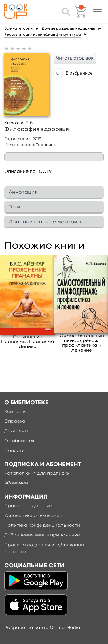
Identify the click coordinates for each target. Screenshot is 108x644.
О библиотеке (21, 441)
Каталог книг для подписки (37, 474)
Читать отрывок (75, 58)
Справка (15, 421)
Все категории (18, 29)
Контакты (16, 412)
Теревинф (46, 145)
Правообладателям (28, 506)
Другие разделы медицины (68, 29)
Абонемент (17, 483)
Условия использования (33, 516)
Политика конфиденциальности (42, 526)
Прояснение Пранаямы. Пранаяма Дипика (28, 342)
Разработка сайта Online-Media (42, 628)
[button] (97, 12)
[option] (28, 302)
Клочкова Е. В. (19, 123)
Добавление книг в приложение (42, 535)
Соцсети (15, 451)
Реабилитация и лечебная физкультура (43, 35)
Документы (17, 431)
